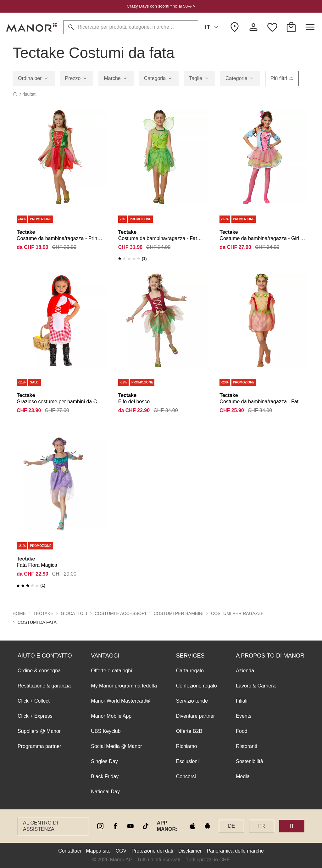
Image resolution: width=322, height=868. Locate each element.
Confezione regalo (197, 686)
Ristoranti (247, 746)
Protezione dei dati (152, 851)
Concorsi (186, 776)
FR (261, 826)
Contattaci (69, 851)
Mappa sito (98, 851)
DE (231, 826)
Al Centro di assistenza (40, 826)
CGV (121, 851)
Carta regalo (190, 671)
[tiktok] (146, 826)
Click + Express (35, 716)
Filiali (241, 701)
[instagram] (100, 826)
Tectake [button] (43, 613)
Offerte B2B (189, 731)
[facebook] (115, 826)
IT (213, 27)
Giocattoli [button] (74, 613)
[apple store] (192, 826)
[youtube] (130, 826)
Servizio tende (192, 701)
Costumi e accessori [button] (120, 613)
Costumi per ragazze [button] (237, 613)
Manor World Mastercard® (120, 701)
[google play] (208, 826)
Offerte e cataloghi (111, 671)
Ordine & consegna (39, 671)
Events (244, 716)
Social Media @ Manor (116, 746)
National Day (105, 792)
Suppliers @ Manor (39, 731)
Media (243, 776)
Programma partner (39, 746)
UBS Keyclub (106, 731)
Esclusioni (187, 761)
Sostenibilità (249, 761)
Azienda (245, 671)
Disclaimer (190, 851)
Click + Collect (34, 701)
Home (19, 613)
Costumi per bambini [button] (178, 613)
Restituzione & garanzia (44, 686)
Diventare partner (196, 716)
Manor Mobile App (111, 716)
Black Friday (105, 776)
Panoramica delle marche (235, 851)
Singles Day (104, 761)
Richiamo (187, 746)
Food (241, 731)
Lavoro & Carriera (256, 686)
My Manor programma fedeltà (124, 686)
